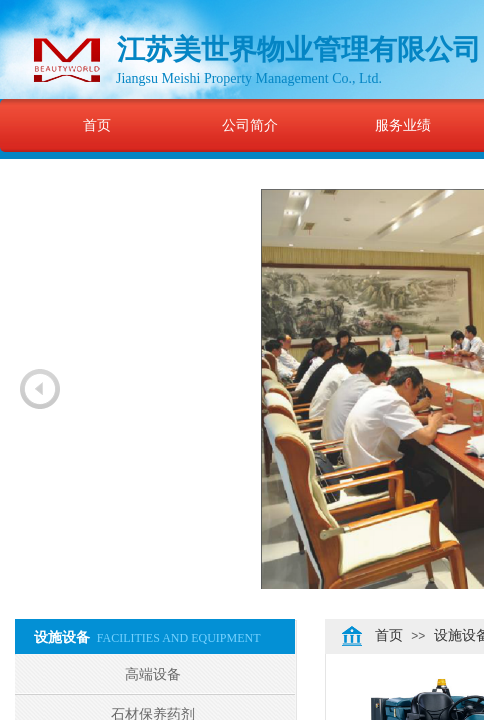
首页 (97, 125)
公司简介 (250, 125)
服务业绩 (403, 125)
